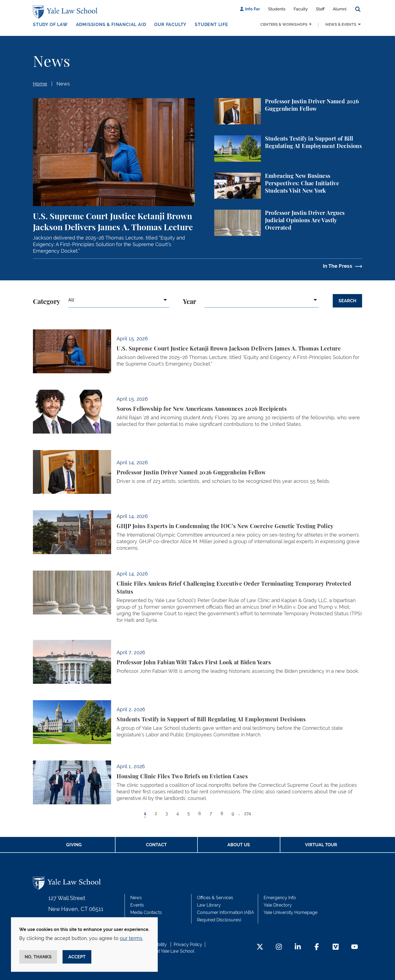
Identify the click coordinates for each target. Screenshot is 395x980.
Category (46, 302)
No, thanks (38, 957)
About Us (239, 845)
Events (137, 905)
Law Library (209, 905)
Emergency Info (280, 898)
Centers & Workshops (284, 24)
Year (190, 302)
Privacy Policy (188, 945)
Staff (320, 9)
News (63, 84)
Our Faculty (170, 25)
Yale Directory (278, 905)
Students (277, 9)
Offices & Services (215, 898)
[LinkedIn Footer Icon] (298, 947)
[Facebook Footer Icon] (317, 947)
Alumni (340, 9)
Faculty (301, 9)
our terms (131, 938)
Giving (74, 845)
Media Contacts (146, 912)
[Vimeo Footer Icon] (336, 947)
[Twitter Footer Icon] (260, 947)
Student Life (211, 25)
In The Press (338, 266)
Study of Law (50, 25)
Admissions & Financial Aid (111, 25)
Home (40, 84)
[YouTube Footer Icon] (355, 947)
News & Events (341, 24)
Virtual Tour (321, 845)
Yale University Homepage (290, 912)
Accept (77, 957)
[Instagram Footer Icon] (279, 947)
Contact (156, 845)
